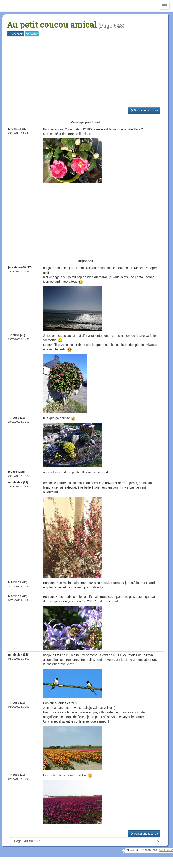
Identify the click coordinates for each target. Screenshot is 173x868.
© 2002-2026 (149, 850)
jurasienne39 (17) (20, 267)
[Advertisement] (90, 72)
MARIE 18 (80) (18, 129)
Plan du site (133, 850)
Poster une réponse (144, 111)
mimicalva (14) (18, 482)
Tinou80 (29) (17, 335)
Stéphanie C (166, 850)
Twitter (32, 34)
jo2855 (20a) (16, 472)
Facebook (15, 34)
